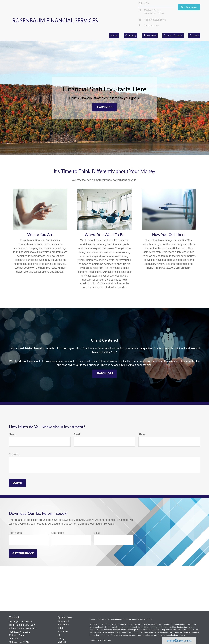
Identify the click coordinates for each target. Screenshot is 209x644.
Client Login (189, 7)
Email (77, 434)
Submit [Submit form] (17, 483)
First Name (15, 533)
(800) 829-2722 (27, 625)
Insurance (63, 631)
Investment (63, 625)
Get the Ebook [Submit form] (23, 553)
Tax (59, 635)
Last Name (58, 533)
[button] (114, 36)
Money (61, 638)
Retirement (63, 621)
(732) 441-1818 (24, 621)
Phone (142, 434)
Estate (61, 628)
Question (14, 455)
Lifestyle (62, 642)
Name (12, 434)
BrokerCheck (146, 619)
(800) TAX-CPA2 (28, 628)
